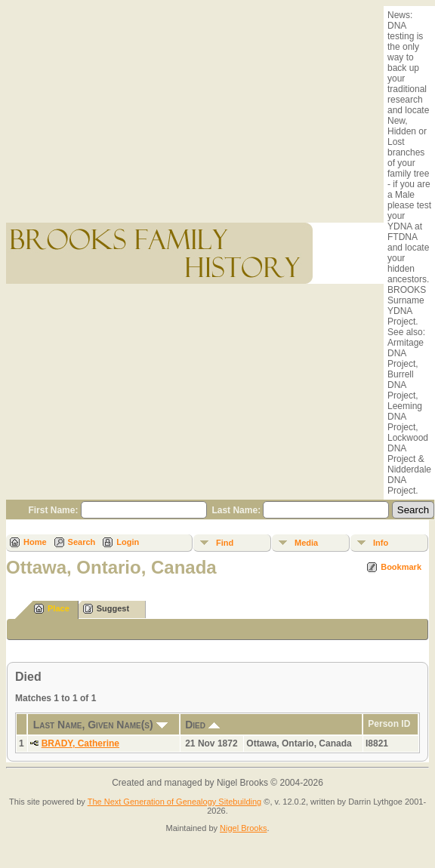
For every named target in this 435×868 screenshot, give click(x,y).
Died (202, 725)
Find (225, 543)
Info (381, 543)
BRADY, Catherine (80, 743)
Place (52, 609)
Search (82, 542)
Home (35, 542)
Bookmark (401, 567)
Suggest (106, 609)
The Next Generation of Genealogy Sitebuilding (175, 802)
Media (306, 543)
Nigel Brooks (243, 828)
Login (128, 542)
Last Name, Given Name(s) (100, 725)
